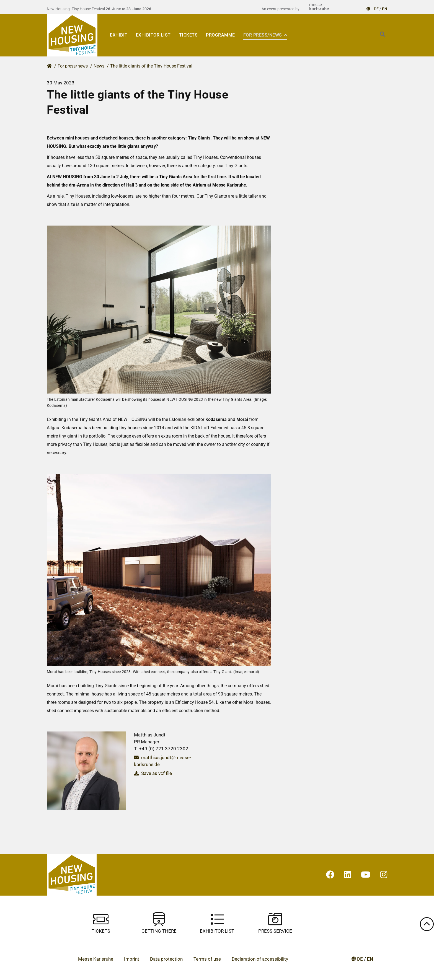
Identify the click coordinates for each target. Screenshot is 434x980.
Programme (220, 35)
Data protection (166, 959)
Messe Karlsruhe (96, 959)
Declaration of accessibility (260, 959)
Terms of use (207, 959)
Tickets (188, 35)
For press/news (263, 35)
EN (385, 9)
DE (376, 9)
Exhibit (119, 35)
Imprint (132, 959)
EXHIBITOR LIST (153, 35)
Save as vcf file (153, 773)
